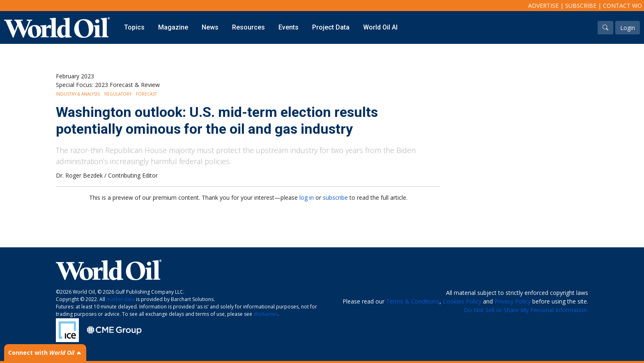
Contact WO (622, 6)
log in (307, 197)
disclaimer (266, 314)
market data (121, 299)
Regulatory (118, 94)
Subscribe (581, 6)
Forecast (146, 94)
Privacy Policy (513, 301)
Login (628, 28)
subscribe (335, 197)
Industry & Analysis (78, 94)
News (210, 27)
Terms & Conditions (413, 301)
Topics (134, 27)
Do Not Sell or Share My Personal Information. (526, 310)
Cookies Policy (462, 301)
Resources (248, 27)
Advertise (543, 6)
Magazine (173, 27)
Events (289, 27)
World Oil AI (380, 27)
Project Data (331, 27)
